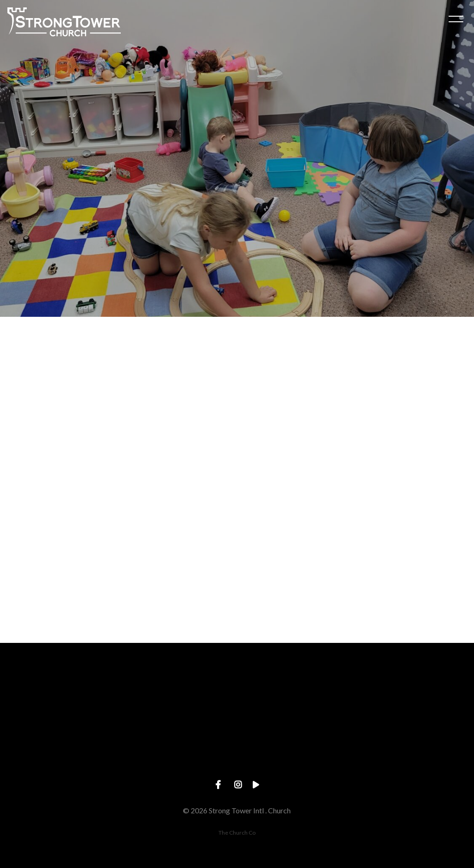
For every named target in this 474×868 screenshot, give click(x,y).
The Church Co (237, 833)
